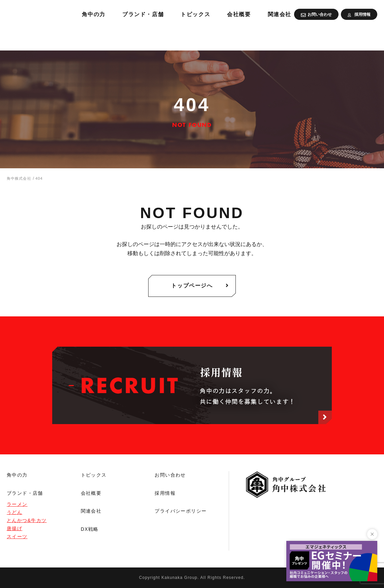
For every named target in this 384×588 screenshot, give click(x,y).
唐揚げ (14, 528)
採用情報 (165, 493)
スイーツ (17, 537)
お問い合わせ (170, 475)
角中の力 (163, 37)
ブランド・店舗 (216, 37)
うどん (14, 512)
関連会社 (363, 37)
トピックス (273, 37)
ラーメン (17, 504)
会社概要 (320, 37)
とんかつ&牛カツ (27, 520)
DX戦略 (90, 529)
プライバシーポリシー (181, 511)
